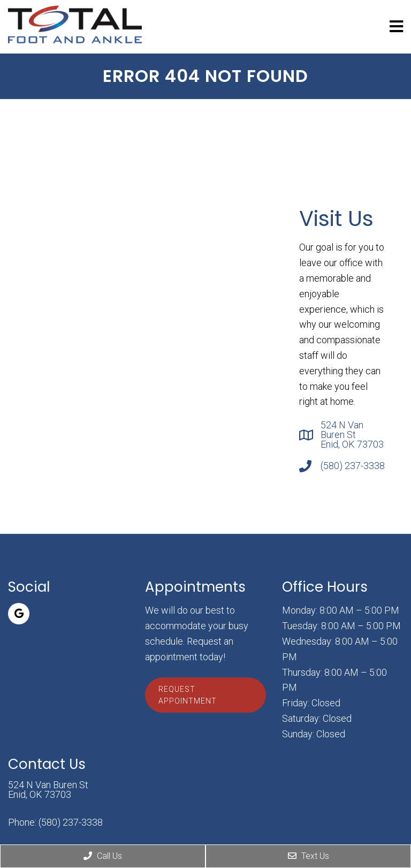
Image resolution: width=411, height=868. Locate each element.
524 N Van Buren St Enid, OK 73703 (352, 435)
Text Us (309, 856)
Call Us (103, 856)
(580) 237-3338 (353, 466)
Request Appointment (188, 695)
